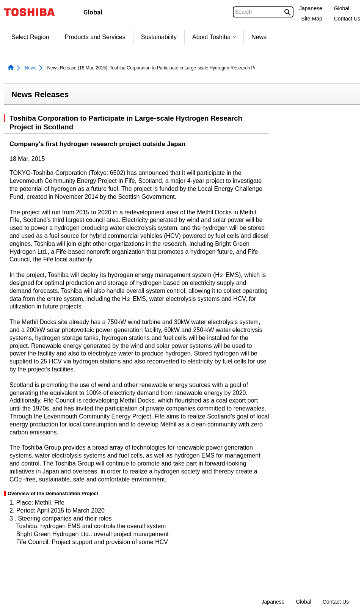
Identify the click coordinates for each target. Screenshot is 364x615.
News (259, 37)
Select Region (30, 37)
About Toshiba (214, 37)
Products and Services (95, 37)
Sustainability (159, 37)
